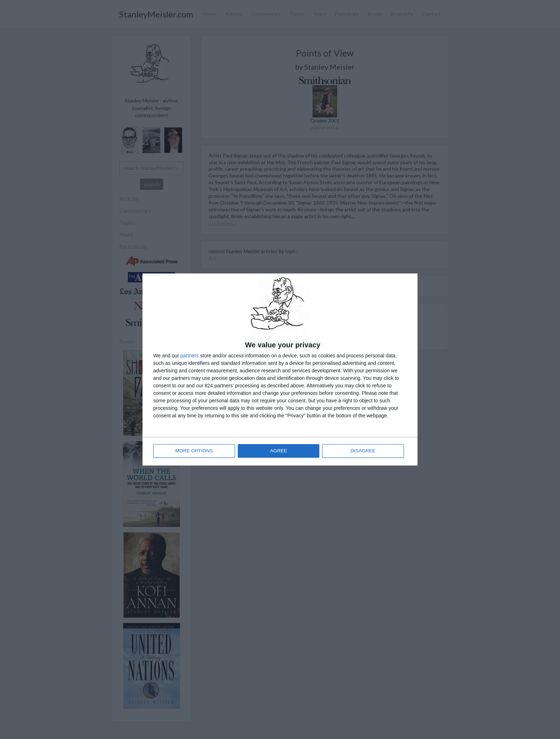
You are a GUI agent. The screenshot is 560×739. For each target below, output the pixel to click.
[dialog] (280, 369)
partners (189, 356)
